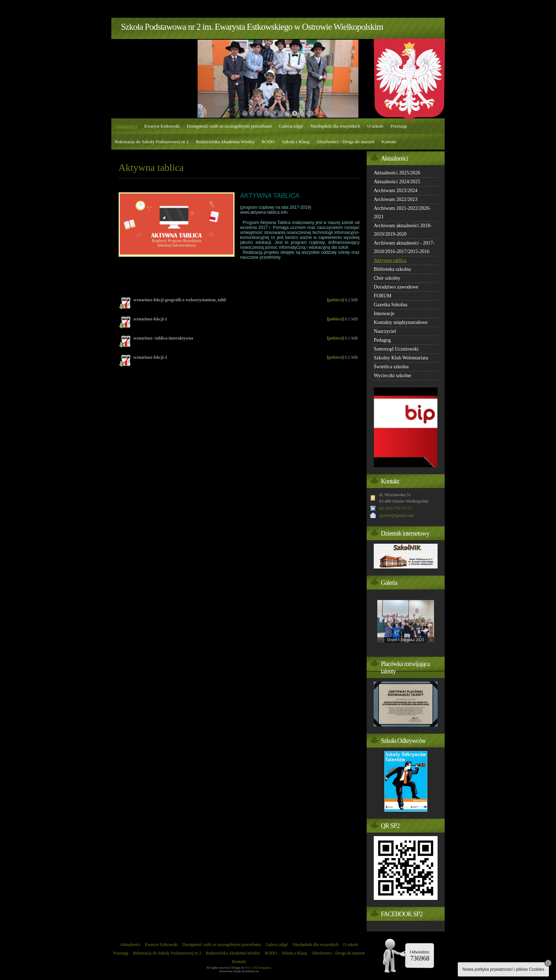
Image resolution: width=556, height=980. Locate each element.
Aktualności (126, 126)
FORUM (383, 296)
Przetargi (399, 126)
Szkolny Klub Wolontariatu (401, 358)
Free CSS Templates (258, 968)
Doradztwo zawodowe (396, 287)
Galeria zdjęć (291, 126)
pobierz (336, 300)
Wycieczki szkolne (392, 376)
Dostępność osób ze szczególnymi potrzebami (229, 126)
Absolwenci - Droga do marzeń (345, 142)
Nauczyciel (385, 331)
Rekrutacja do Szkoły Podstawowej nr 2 (152, 142)
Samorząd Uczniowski (396, 349)
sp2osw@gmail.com (396, 515)
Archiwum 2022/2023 (396, 199)
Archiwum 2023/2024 (396, 191)
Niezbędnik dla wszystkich (335, 126)
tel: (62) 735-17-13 (395, 508)
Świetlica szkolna (391, 367)
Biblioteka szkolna (392, 269)
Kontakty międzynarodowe (401, 322)
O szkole (376, 126)
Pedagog (382, 340)
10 (310, 113)
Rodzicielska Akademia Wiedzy (225, 142)
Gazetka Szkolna (390, 305)
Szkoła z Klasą (296, 142)
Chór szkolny (387, 278)
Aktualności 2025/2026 (397, 173)
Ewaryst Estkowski (162, 126)
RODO (268, 142)
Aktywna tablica (390, 260)
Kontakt (389, 142)
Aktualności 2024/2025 (397, 182)
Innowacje (384, 313)
